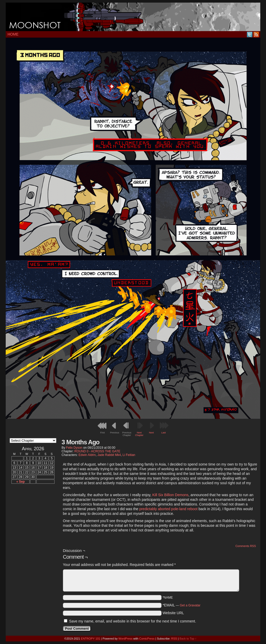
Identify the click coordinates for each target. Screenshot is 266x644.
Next (152, 433)
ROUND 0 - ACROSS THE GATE (97, 451)
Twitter (250, 34)
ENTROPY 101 (90, 639)
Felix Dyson (74, 448)
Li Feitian (129, 455)
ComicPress (147, 639)
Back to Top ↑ (188, 639)
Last (164, 433)
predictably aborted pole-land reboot (168, 509)
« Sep (21, 482)
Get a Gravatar (190, 605)
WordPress (125, 639)
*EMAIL (182, 605)
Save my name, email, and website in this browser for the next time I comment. (133, 621)
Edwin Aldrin (87, 455)
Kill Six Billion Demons (170, 495)
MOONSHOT (133, 17)
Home (13, 34)
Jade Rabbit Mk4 (109, 455)
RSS (256, 34)
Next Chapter (139, 434)
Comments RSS (246, 546)
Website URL (173, 613)
